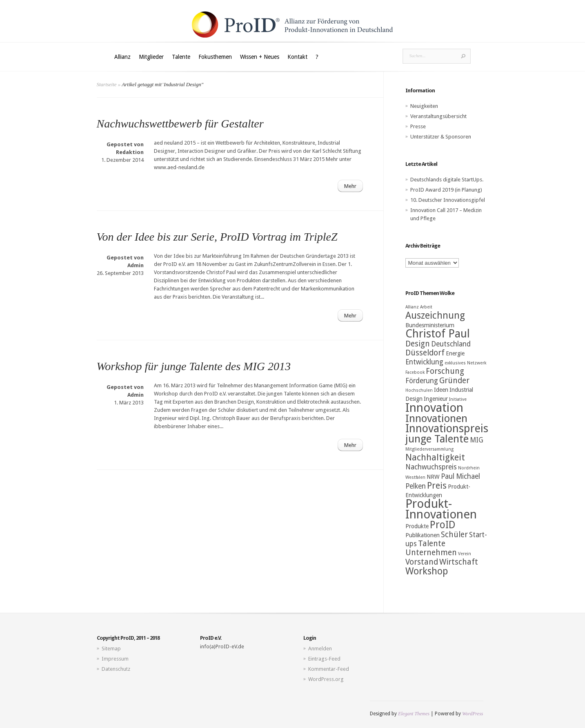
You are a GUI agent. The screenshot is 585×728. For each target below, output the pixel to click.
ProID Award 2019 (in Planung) (446, 190)
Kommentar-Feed (329, 669)
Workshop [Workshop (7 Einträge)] (427, 571)
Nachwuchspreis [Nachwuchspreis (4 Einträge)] (431, 467)
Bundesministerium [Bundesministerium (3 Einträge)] (430, 325)
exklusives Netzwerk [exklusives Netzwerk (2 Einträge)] (465, 363)
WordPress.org (326, 679)
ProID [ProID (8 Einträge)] (443, 525)
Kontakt (297, 57)
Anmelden (320, 649)
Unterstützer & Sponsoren (441, 137)
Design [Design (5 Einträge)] (418, 344)
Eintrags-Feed (324, 659)
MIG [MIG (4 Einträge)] (477, 440)
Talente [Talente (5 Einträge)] (432, 544)
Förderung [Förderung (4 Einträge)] (422, 381)
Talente (181, 57)
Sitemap (111, 649)
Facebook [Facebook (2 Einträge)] (415, 372)
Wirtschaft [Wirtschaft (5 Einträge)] (459, 562)
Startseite (107, 84)
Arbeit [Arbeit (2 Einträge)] (426, 307)
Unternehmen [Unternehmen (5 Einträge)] (431, 553)
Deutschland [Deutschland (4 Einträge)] (451, 344)
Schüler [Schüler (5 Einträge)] (454, 535)
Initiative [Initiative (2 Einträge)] (458, 399)
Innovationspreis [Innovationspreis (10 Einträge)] (447, 429)
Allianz (122, 57)
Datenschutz (116, 669)
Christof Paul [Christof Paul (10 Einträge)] (438, 334)
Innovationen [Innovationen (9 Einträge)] (436, 418)
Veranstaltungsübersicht (438, 116)
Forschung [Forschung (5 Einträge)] (445, 371)
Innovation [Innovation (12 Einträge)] (434, 408)
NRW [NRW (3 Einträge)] (433, 477)
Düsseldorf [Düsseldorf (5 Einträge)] (425, 353)
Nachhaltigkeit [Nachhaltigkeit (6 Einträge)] (435, 457)
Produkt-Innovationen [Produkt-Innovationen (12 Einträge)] (441, 509)
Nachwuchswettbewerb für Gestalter (180, 124)
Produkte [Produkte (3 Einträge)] (417, 526)
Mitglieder (151, 57)
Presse (418, 126)
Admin (136, 265)
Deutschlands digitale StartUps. (447, 180)
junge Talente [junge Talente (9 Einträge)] (437, 439)
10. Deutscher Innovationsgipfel (448, 200)
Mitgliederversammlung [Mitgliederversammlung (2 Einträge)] (429, 449)
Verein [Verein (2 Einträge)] (465, 554)
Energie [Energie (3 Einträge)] (455, 353)
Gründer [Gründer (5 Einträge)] (454, 381)
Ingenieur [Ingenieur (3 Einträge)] (436, 399)
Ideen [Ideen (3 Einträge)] (441, 390)
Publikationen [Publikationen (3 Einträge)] (423, 535)
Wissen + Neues (260, 57)
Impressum (115, 659)
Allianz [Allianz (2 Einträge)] (412, 307)
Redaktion (130, 152)
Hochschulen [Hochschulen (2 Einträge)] (419, 390)
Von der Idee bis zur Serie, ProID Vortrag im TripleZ (217, 237)
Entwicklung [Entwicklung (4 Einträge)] (424, 362)
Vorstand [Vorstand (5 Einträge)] (422, 562)
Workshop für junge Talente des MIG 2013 (194, 366)
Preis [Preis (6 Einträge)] (437, 486)
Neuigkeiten (424, 106)
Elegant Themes (414, 714)
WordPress (473, 714)
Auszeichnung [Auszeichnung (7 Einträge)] (435, 315)
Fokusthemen (215, 57)
